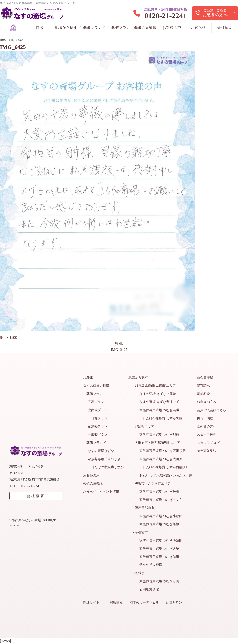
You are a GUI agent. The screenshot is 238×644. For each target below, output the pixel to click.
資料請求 (203, 386)
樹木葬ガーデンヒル (144, 602)
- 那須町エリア (144, 426)
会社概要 (225, 28)
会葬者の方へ (207, 426)
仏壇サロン (174, 602)
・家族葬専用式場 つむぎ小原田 (158, 516)
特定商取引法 (207, 451)
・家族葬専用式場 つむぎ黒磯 (156, 410)
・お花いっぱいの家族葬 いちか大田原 (163, 475)
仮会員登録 (205, 378)
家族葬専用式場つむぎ (104, 459)
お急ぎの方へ (207, 402)
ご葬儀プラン (119, 28)
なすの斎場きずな (101, 451)
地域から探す (66, 28)
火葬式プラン (98, 410)
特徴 (40, 28)
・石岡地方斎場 (146, 589)
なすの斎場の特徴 (96, 386)
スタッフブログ (208, 443)
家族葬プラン (98, 426)
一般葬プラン (98, 435)
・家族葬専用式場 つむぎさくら (158, 500)
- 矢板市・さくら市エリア (152, 483)
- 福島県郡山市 (144, 508)
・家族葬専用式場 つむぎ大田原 (158, 459)
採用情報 (116, 602)
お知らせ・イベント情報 (101, 492)
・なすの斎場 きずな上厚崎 (155, 394)
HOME (88, 378)
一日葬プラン (98, 418)
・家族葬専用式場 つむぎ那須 (156, 435)
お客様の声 (172, 28)
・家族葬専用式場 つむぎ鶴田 (156, 557)
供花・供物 (205, 418)
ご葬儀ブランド (93, 28)
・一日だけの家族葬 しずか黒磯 (158, 418)
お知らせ (198, 28)
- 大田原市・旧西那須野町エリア (157, 443)
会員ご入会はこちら (212, 410)
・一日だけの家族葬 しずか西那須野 (161, 467)
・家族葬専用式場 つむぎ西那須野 (159, 451)
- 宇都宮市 (140, 532)
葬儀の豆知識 (145, 28)
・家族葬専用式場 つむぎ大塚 (156, 549)
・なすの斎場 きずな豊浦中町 (156, 402)
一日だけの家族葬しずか (106, 467)
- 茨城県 (139, 573)
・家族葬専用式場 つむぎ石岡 (156, 581)
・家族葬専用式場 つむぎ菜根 (156, 524)
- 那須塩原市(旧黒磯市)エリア (155, 386)
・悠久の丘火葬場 (148, 565)
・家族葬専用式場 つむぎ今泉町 (158, 541)
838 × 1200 (8, 337)
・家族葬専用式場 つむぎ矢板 (156, 492)
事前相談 (203, 394)
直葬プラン (96, 402)
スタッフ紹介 (207, 435)
